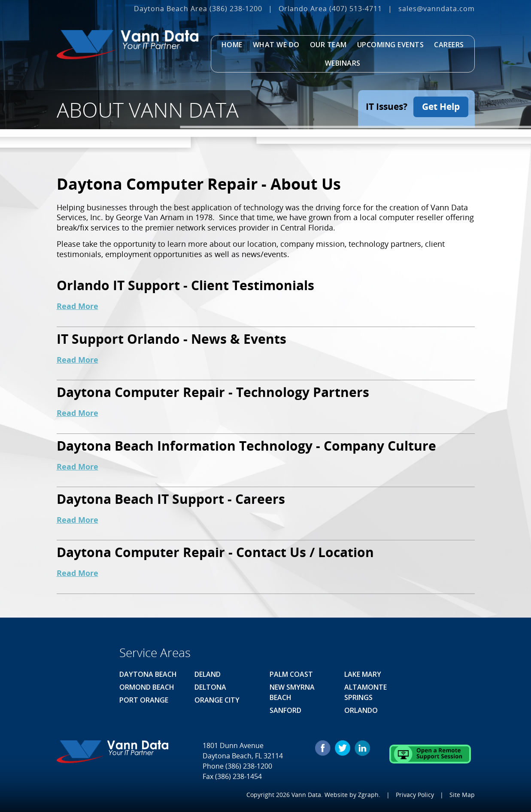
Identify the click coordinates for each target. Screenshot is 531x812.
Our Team (328, 45)
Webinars (343, 63)
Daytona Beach (148, 674)
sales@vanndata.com (437, 9)
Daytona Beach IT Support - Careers (171, 499)
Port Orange (144, 700)
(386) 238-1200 (236, 9)
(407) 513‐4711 (356, 9)
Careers (449, 45)
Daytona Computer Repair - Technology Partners (213, 392)
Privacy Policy (415, 795)
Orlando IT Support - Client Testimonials (185, 285)
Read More (77, 306)
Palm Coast (291, 674)
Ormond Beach (147, 687)
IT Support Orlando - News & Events (171, 339)
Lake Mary (363, 674)
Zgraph (368, 795)
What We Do (276, 45)
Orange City (217, 700)
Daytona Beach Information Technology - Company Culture (246, 446)
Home (232, 45)
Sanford (285, 710)
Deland (208, 674)
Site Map (462, 795)
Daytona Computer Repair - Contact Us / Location (215, 552)
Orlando (361, 710)
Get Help (441, 106)
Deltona (210, 687)
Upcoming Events (391, 45)
